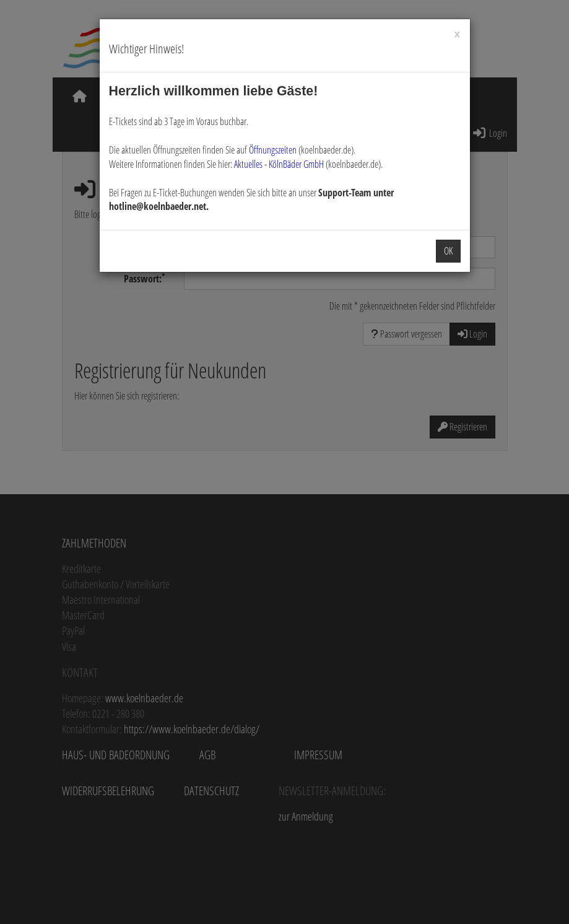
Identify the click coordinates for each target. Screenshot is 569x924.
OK (448, 251)
